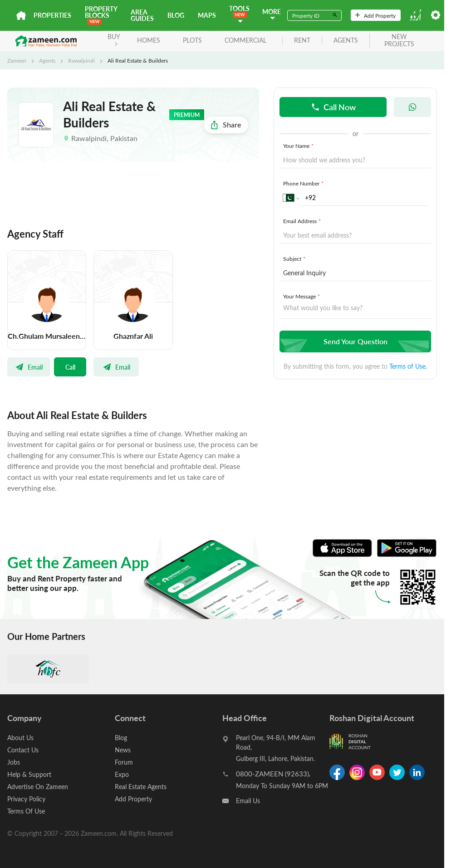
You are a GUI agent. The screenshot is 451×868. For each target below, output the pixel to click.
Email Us (248, 801)
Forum (124, 762)
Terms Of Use (26, 811)
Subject (295, 258)
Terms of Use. (408, 366)
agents (346, 41)
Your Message (302, 296)
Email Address (303, 221)
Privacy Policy (26, 799)
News (123, 750)
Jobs (14, 762)
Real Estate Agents (141, 787)
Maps (207, 15)
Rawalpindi (81, 60)
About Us (20, 738)
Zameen (17, 60)
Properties (52, 15)
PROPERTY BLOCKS (101, 15)
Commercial (245, 40)
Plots (192, 40)
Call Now (333, 107)
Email (29, 367)
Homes (149, 40)
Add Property (375, 15)
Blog (176, 15)
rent (302, 41)
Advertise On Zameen (38, 787)
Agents (47, 60)
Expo (122, 774)
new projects (399, 41)
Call (70, 367)
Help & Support (29, 774)
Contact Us (23, 750)
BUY (114, 39)
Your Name (299, 146)
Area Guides (142, 15)
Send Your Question (354, 341)
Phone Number (304, 183)
